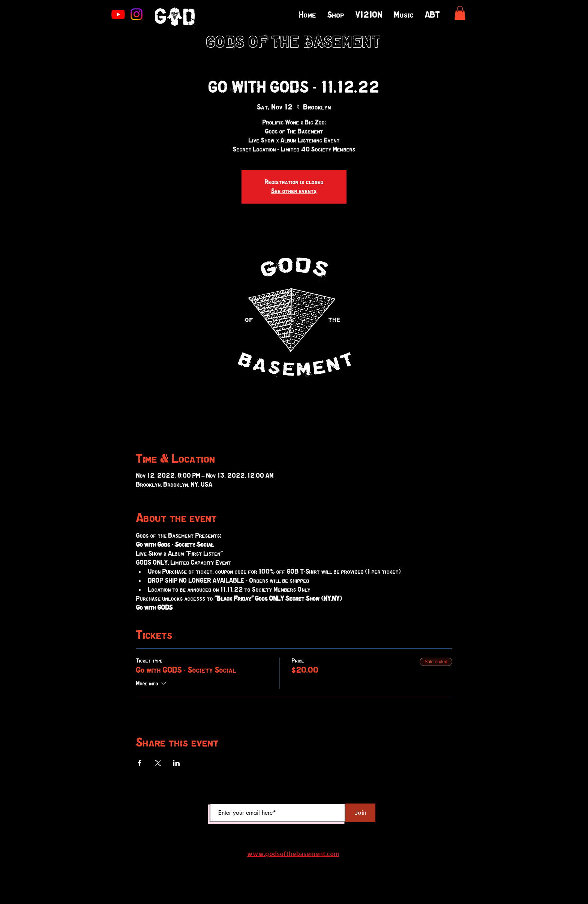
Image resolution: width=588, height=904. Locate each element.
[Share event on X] (158, 763)
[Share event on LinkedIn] (176, 763)
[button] (460, 13)
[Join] (360, 813)
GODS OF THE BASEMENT (294, 43)
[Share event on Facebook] (140, 763)
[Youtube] (118, 14)
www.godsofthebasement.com (293, 854)
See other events (294, 191)
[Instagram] (136, 14)
